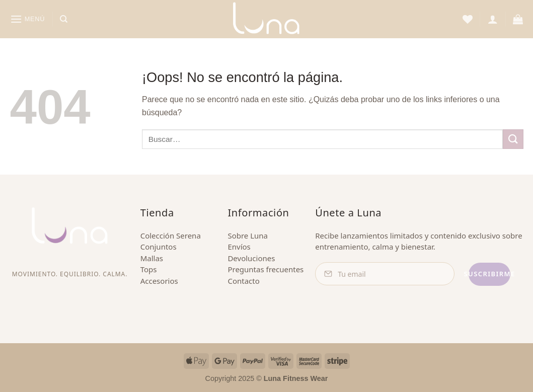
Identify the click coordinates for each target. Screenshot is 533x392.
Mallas (152, 258)
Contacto (243, 281)
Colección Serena (171, 236)
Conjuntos (159, 247)
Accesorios (159, 281)
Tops (149, 269)
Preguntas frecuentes (265, 269)
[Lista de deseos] (468, 19)
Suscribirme (475, 274)
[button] (28, 19)
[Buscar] (64, 19)
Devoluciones (251, 258)
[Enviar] (513, 139)
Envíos (239, 247)
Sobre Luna (248, 236)
